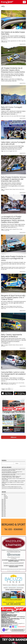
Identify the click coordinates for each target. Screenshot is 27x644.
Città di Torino (19, 306)
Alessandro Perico (16, 229)
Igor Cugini (11, 268)
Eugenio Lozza (15, 383)
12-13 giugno (6, 345)
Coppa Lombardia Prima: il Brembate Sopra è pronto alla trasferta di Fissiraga (13, 485)
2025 (5, 499)
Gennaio (6, 498)
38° (21, 79)
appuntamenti (14, 41)
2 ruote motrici (11, 79)
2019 (5, 507)
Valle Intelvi (15, 151)
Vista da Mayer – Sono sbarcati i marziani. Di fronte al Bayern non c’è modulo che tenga (13, 479)
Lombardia (3, 42)
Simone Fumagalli (22, 116)
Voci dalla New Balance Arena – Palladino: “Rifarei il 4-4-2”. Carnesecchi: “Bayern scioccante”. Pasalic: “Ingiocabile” (12, 477)
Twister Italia (14, 81)
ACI (10, 116)
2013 (5, 515)
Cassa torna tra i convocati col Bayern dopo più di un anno (12, 487)
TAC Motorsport (21, 307)
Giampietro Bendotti (5, 268)
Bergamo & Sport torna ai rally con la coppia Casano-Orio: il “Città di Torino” (13, 297)
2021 (5, 505)
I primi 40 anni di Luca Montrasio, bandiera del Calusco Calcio (12, 488)
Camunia (10, 383)
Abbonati (14, 437)
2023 (5, 502)
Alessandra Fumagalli (7, 267)
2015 (5, 512)
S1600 (17, 116)
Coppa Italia (23, 41)
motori (20, 383)
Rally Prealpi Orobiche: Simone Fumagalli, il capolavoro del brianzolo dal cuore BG (13, 179)
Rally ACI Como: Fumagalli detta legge (12, 108)
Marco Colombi (18, 80)
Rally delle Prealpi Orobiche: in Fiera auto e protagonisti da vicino (13, 258)
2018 (5, 508)
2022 (5, 503)
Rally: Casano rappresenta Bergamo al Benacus (11, 336)
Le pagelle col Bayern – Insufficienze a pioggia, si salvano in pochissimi (13, 481)
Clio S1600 (19, 41)
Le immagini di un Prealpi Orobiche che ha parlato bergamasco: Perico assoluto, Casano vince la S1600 (13, 219)
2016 (5, 511)
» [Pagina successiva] (12, 389)
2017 (5, 510)
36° (4, 229)
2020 (5, 506)
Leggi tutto (23, 44)
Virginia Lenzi (14, 384)
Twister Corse (3, 309)
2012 (5, 516)
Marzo (5, 496)
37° (4, 189)
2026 (5, 494)
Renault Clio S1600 (14, 307)
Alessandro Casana (9, 189)
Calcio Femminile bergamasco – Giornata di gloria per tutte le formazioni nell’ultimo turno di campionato (12, 472)
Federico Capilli (11, 80)
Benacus (17, 345)
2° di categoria (17, 79)
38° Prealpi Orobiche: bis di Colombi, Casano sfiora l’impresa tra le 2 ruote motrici (13, 70)
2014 (5, 514)
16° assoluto (6, 79)
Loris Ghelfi (16, 268)
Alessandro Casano (7, 41)
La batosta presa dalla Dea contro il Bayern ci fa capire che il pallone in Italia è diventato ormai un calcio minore (13, 474)
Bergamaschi (6, 383)
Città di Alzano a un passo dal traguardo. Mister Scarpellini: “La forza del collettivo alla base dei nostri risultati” (13, 470)
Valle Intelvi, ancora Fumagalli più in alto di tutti (13, 143)
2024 (5, 501)
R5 (2, 269)
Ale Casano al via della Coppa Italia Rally (13, 33)
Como (12, 116)
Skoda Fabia (9, 81)
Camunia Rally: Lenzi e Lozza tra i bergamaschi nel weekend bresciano (13, 374)
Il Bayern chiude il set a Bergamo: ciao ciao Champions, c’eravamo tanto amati (13, 483)
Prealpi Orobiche (16, 189)
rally (6, 42)
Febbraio (6, 497)
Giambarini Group (4, 307)
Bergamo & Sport (13, 306)
